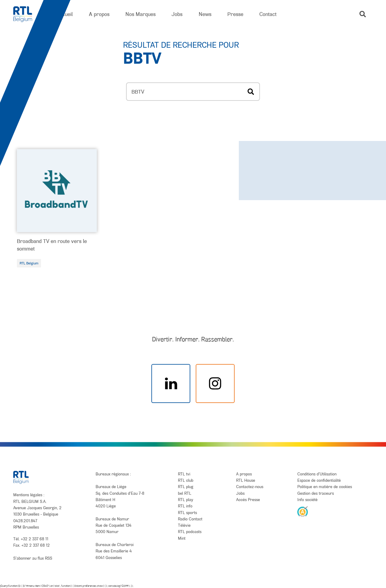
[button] (363, 14)
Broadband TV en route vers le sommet (52, 245)
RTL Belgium (29, 263)
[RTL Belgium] (27, 14)
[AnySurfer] (303, 511)
